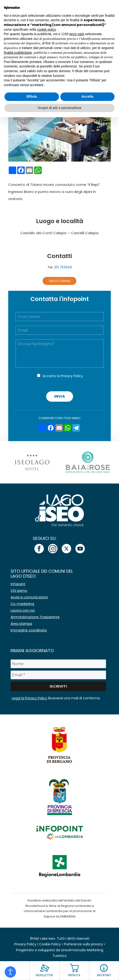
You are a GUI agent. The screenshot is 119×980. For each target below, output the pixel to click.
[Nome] (58, 664)
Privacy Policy (72, 376)
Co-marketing (22, 604)
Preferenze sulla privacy (83, 944)
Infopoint (18, 584)
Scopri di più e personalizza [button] (59, 108)
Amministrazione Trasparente (35, 617)
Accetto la (63, 376)
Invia (60, 396)
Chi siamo (19, 591)
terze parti (77, 34)
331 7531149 (63, 267)
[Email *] (58, 675)
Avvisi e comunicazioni (29, 597)
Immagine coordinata (29, 630)
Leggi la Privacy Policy (29, 698)
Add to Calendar (59, 281)
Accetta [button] (87, 96)
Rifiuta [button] (32, 96)
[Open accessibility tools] (10, 972)
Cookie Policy (50, 944)
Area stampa (21, 624)
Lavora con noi (23, 610)
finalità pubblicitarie (18, 53)
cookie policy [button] (47, 29)
